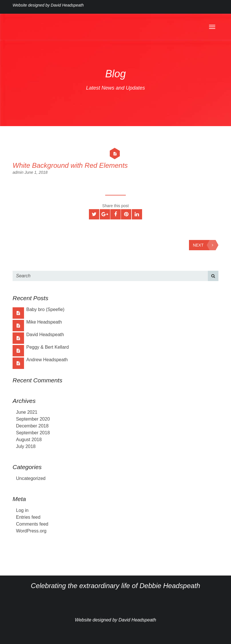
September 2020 (33, 419)
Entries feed (28, 517)
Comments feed (32, 524)
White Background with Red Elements (70, 165)
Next (204, 245)
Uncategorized (31, 478)
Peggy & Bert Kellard (48, 347)
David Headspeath (45, 335)
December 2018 (32, 426)
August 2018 (29, 440)
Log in (22, 510)
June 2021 (27, 412)
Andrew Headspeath (47, 360)
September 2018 (33, 433)
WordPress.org (31, 531)
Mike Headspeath (44, 322)
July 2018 (26, 446)
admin (19, 172)
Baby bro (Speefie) (45, 309)
